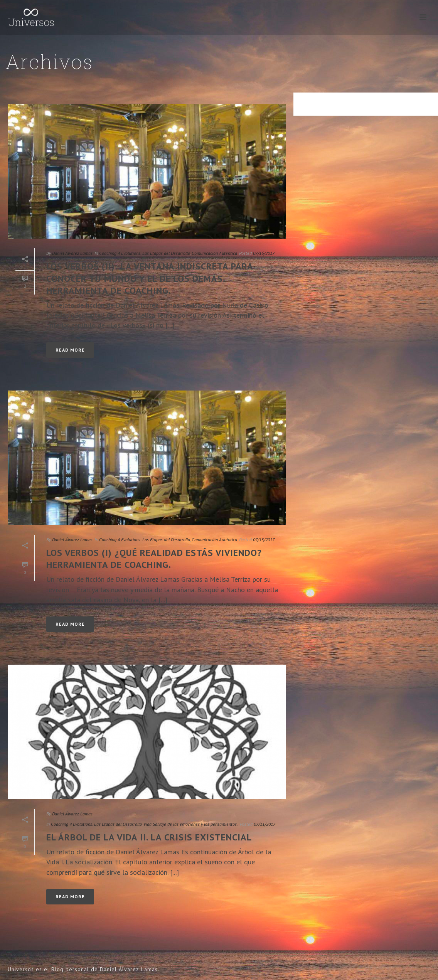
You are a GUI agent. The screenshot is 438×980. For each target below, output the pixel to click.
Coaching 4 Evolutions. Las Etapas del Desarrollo (145, 253)
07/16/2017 (264, 253)
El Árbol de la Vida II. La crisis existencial (149, 837)
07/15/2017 (264, 540)
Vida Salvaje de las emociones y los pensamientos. (191, 824)
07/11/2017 (264, 824)
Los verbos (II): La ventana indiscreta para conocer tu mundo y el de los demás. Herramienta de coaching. (150, 278)
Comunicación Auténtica (214, 253)
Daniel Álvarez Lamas (72, 253)
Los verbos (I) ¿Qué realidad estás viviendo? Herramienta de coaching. (154, 559)
